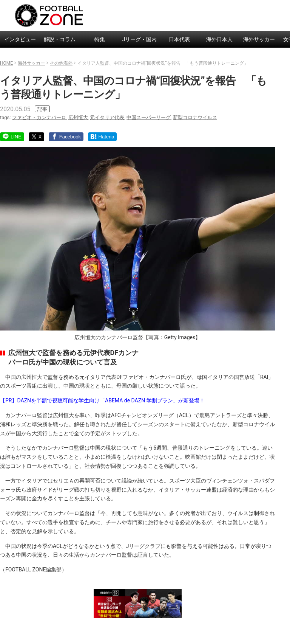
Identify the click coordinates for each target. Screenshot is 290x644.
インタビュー (20, 39)
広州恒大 (78, 117)
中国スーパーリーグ (149, 117)
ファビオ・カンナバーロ (39, 117)
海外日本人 (219, 39)
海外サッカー (259, 39)
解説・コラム (60, 39)
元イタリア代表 (107, 117)
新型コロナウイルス (195, 117)
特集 (100, 39)
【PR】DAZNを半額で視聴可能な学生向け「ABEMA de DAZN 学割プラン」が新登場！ (102, 400)
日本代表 (179, 39)
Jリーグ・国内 (140, 39)
